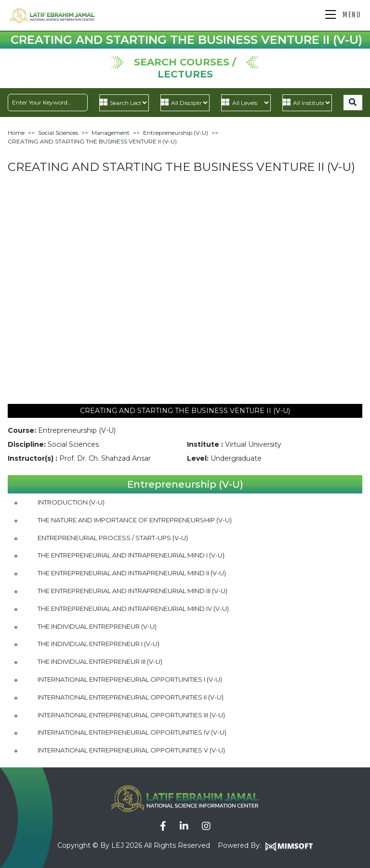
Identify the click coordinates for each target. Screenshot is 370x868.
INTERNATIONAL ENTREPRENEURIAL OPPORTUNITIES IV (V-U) (132, 732)
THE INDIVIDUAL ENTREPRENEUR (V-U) (97, 626)
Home (16, 133)
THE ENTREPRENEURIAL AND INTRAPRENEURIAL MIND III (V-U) (132, 591)
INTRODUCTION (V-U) (71, 502)
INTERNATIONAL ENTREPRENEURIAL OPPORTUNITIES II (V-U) (131, 697)
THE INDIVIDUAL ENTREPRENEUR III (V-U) (100, 661)
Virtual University (253, 444)
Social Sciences (58, 133)
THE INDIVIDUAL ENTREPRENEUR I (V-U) (99, 644)
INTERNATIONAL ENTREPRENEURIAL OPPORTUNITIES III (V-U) (131, 715)
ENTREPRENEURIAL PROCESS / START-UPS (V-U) (113, 538)
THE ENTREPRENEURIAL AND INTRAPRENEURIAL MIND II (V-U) (132, 573)
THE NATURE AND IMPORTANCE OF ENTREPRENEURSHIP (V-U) (135, 520)
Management (111, 133)
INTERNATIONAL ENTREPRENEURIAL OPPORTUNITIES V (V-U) (131, 750)
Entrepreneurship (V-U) (176, 133)
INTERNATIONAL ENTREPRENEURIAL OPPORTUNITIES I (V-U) (130, 679)
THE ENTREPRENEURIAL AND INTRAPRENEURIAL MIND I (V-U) (131, 555)
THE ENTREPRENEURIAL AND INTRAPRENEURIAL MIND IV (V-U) (133, 609)
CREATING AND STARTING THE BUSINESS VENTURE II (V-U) (92, 141)
